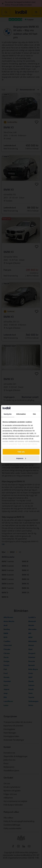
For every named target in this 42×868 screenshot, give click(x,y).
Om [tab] (34, 414)
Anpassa (21, 458)
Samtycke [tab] (8, 414)
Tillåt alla (21, 452)
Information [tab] (21, 414)
